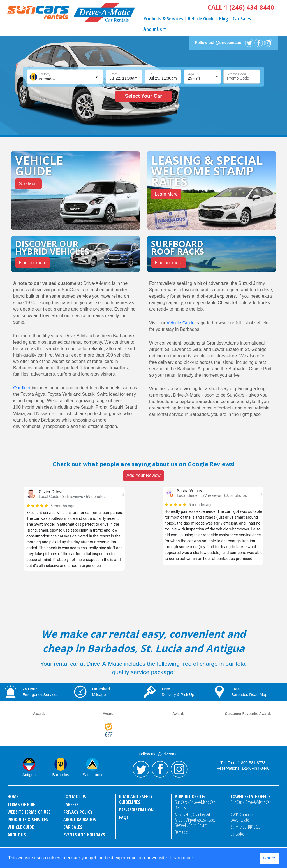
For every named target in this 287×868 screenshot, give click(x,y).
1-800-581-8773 (252, 763)
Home (13, 797)
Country (45, 74)
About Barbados (80, 820)
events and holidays (84, 835)
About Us (153, 29)
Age (191, 74)
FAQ (124, 817)
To (151, 74)
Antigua (29, 775)
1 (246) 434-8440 (249, 7)
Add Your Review (143, 475)
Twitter (249, 43)
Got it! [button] (269, 858)
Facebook (259, 43)
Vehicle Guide (201, 18)
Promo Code (237, 74)
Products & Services (163, 18)
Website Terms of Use (29, 812)
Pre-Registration (136, 810)
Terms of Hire (21, 804)
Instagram (268, 43)
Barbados (61, 775)
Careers (71, 804)
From (114, 74)
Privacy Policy (78, 812)
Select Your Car (143, 96)
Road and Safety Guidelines (136, 799)
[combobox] (64, 77)
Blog (224, 18)
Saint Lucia (92, 775)
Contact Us (75, 797)
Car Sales (242, 18)
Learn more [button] (182, 858)
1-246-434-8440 (256, 768)
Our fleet (22, 388)
